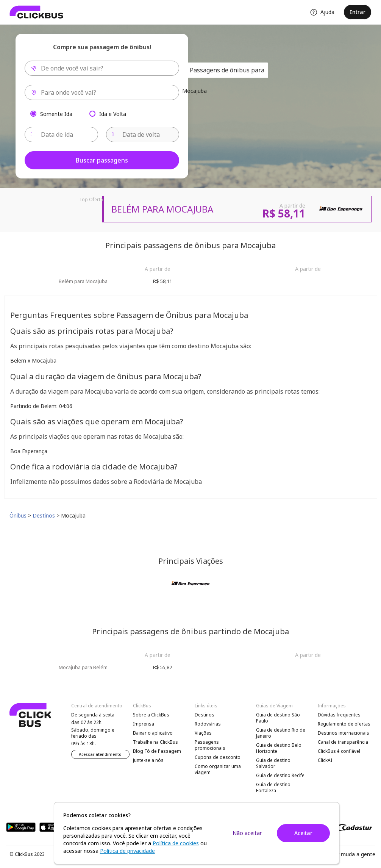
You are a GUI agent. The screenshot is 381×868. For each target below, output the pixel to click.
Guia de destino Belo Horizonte (279, 748)
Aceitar (303, 833)
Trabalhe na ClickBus (155, 742)
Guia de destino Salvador (273, 763)
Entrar (358, 12)
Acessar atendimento (100, 754)
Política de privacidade (127, 851)
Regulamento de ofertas (344, 724)
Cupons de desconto (218, 757)
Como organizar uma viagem (218, 769)
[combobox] (102, 68)
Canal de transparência (343, 742)
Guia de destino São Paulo (278, 718)
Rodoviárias (208, 724)
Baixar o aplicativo (153, 733)
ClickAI (325, 760)
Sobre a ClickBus (151, 715)
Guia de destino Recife (280, 775)
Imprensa (144, 724)
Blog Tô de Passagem (157, 751)
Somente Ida (56, 113)
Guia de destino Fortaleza (273, 787)
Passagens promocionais (210, 745)
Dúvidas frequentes (339, 715)
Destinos (205, 715)
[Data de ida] (61, 135)
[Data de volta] (143, 135)
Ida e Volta (113, 113)
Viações (203, 733)
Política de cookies (176, 843)
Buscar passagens (102, 160)
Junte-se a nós (148, 760)
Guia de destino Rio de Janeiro (281, 733)
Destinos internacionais (344, 733)
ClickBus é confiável (339, 751)
